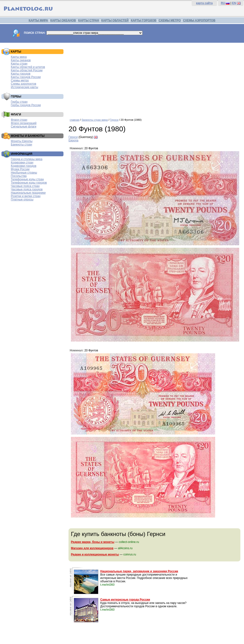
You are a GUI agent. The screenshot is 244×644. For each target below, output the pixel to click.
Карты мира (19, 57)
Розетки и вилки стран (26, 196)
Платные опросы (22, 199)
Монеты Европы (22, 141)
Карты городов (21, 74)
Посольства (19, 176)
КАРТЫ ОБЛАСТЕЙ (115, 20)
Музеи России (20, 169)
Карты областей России (27, 70)
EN (234, 3)
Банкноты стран (21, 144)
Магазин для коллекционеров (92, 548)
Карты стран (19, 64)
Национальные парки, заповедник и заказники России (139, 571)
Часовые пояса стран (25, 186)
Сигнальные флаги (24, 126)
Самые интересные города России (125, 600)
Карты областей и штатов (28, 67)
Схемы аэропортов (24, 84)
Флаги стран (19, 120)
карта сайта (204, 3)
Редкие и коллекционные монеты (95, 554)
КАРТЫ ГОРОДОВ (144, 20)
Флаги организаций (24, 123)
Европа (73, 140)
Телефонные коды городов (29, 183)
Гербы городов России (26, 105)
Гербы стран (19, 102)
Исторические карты (25, 87)
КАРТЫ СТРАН (89, 20)
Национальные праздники (28, 193)
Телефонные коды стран (27, 179)
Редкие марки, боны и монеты (93, 542)
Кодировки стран (22, 163)
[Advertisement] (155, 79)
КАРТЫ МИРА (38, 20)
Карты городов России (26, 77)
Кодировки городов (24, 166)
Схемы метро (20, 80)
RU (223, 3)
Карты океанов (21, 60)
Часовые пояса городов (27, 189)
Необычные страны (24, 173)
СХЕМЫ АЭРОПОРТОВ (199, 20)
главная (75, 120)
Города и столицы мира (27, 159)
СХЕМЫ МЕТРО (170, 20)
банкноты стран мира (95, 120)
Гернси (114, 120)
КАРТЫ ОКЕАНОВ (63, 20)
